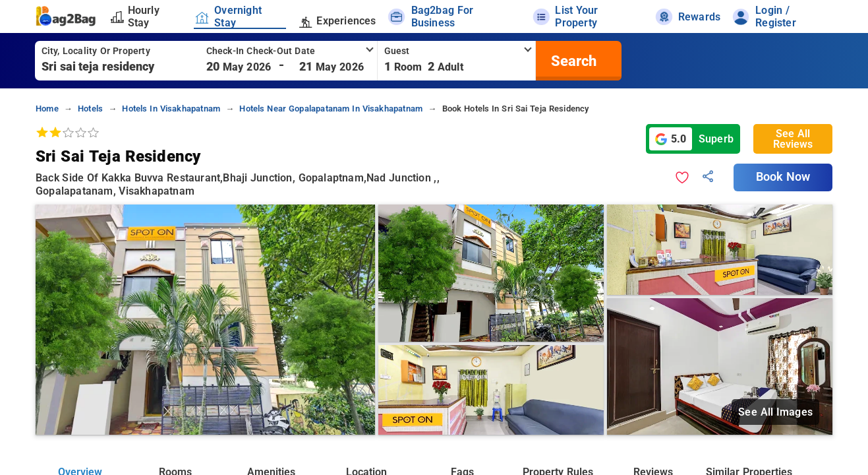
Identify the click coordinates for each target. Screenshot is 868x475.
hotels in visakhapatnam (171, 109)
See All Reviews (793, 139)
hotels (90, 109)
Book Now (783, 177)
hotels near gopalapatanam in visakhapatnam (331, 109)
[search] (572, 61)
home (47, 109)
